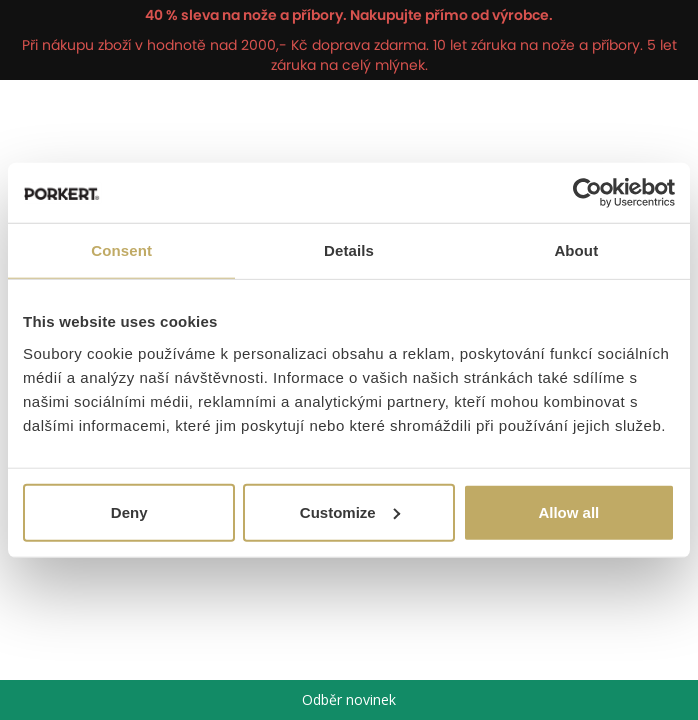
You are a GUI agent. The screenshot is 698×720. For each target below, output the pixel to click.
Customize (350, 511)
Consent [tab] (121, 250)
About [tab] (576, 250)
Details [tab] (349, 250)
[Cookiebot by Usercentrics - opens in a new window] (587, 193)
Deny (129, 511)
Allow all (568, 511)
